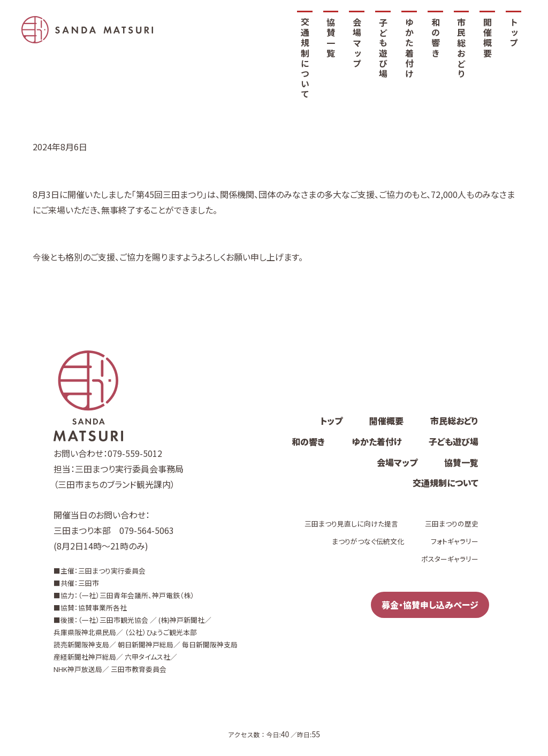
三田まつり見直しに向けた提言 (351, 524)
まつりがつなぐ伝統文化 (368, 541)
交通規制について (305, 59)
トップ (514, 33)
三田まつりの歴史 (452, 524)
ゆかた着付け (409, 48)
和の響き (436, 38)
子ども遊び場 (383, 48)
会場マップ (357, 43)
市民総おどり (461, 48)
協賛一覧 (331, 38)
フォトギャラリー (455, 541)
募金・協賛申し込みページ (430, 605)
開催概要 (488, 38)
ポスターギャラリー (450, 559)
